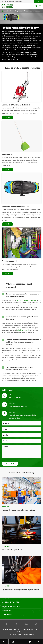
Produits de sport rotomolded (33, 11)
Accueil (6, 11)
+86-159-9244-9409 (15, 397)
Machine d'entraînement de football (16, 105)
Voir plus (7, 117)
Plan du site (13, 634)
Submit (10, 464)
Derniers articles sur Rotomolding (22, 473)
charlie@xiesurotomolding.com (18, 406)
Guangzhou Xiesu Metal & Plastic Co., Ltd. (25, 629)
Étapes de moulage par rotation (12, 550)
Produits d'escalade (10, 261)
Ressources (6, 611)
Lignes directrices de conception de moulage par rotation (20, 590)
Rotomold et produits (16, 11)
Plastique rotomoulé (23, 330)
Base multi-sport (9, 154)
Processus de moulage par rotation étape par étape (18, 510)
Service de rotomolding (11, 606)
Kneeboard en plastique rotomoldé (16, 206)
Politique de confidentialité (26, 634)
